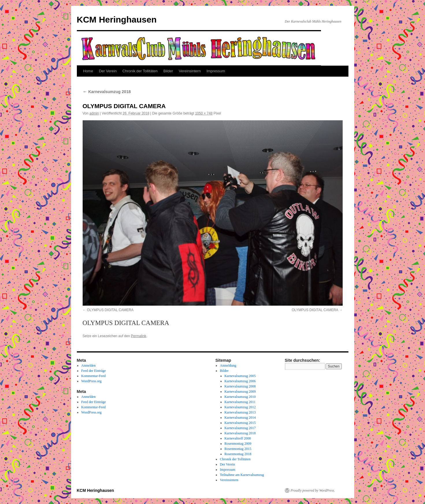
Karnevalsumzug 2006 (240, 381)
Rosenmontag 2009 (238, 444)
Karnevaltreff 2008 (238, 438)
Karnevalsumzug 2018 (107, 92)
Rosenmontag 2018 (238, 454)
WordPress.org (91, 381)
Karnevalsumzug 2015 (240, 423)
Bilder (168, 71)
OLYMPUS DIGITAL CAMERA (110, 310)
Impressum (216, 71)
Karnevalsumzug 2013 (240, 412)
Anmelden (88, 365)
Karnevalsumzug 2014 (240, 418)
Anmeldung (228, 365)
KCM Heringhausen (117, 20)
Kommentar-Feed (93, 376)
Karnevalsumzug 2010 (240, 397)
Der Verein (108, 71)
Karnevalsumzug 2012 (240, 407)
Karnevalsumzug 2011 (240, 402)
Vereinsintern (190, 71)
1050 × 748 (204, 113)
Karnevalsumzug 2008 (240, 386)
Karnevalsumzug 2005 (240, 376)
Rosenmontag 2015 (238, 449)
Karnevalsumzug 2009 (240, 392)
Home (88, 71)
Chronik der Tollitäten (140, 71)
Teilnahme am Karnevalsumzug (242, 475)
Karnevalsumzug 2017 (240, 428)
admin (94, 113)
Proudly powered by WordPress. (313, 490)
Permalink (139, 336)
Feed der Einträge (93, 371)
